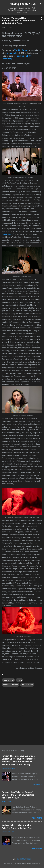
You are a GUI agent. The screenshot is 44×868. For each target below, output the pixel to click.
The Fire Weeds (21, 50)
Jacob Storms (8, 234)
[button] (41, 19)
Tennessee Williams (11, 685)
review (19, 680)
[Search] (41, 5)
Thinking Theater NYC (22, 4)
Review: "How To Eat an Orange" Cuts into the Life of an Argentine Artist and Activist (18, 795)
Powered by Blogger (22, 859)
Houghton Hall (12, 53)
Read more (37, 785)
